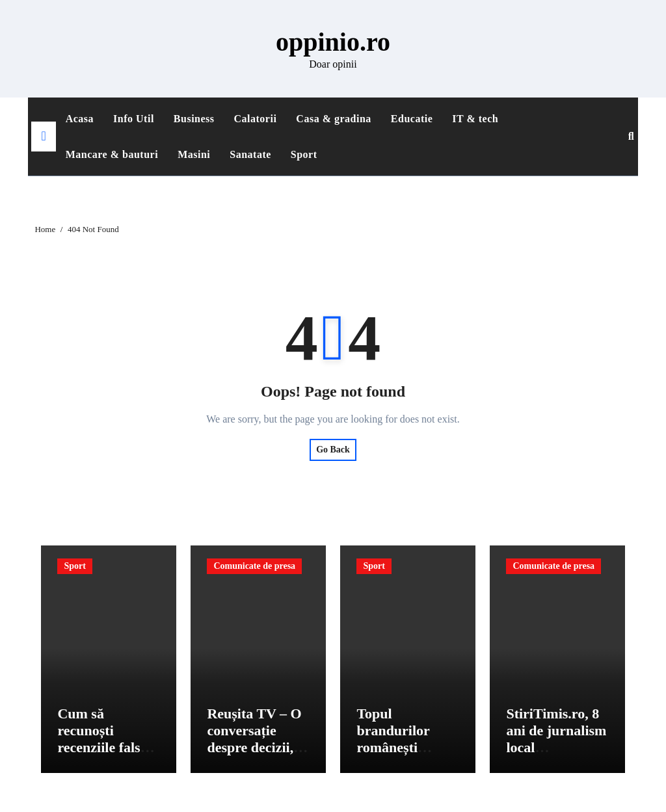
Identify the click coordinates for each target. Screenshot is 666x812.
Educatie (412, 119)
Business (194, 119)
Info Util (134, 119)
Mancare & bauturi (112, 154)
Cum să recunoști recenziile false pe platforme (102, 739)
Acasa (80, 119)
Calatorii (256, 119)
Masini (194, 154)
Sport (304, 154)
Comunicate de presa (254, 566)
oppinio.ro (333, 42)
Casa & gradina (333, 119)
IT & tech (475, 119)
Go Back (333, 450)
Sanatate (250, 154)
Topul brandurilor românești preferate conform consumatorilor (403, 756)
